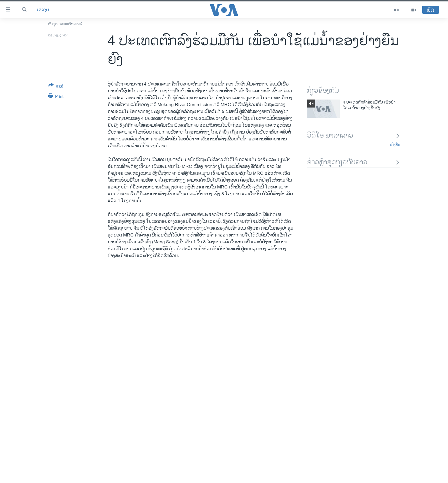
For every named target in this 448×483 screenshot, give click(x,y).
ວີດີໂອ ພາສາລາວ (354, 136)
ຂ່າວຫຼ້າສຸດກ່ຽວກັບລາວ (354, 162)
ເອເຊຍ (43, 10)
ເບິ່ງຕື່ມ (395, 145)
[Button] (56, 87)
